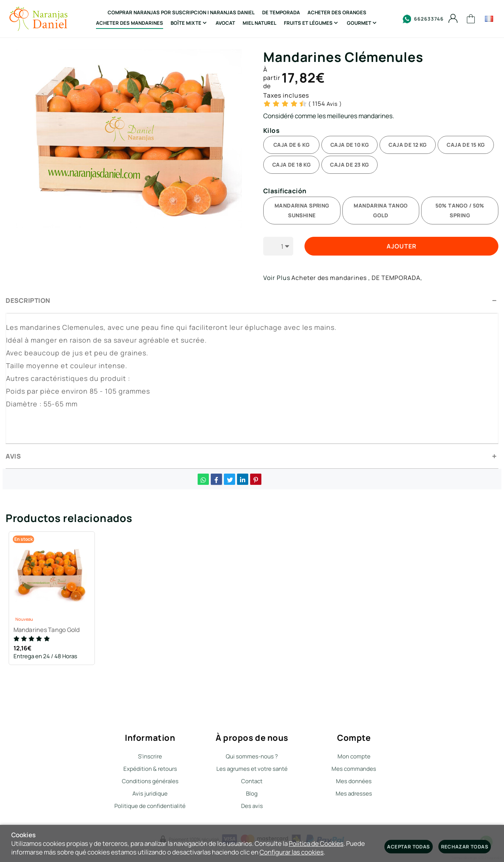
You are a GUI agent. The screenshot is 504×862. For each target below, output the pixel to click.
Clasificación (285, 191)
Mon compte (354, 756)
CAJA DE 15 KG (466, 145)
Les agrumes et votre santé (252, 769)
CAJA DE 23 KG (349, 165)
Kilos (271, 131)
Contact (252, 781)
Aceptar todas (408, 847)
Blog (252, 794)
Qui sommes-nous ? (252, 756)
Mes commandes (354, 769)
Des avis (252, 806)
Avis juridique (150, 794)
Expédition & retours (150, 769)
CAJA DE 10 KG (349, 145)
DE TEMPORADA (396, 278)
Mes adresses (354, 794)
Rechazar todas (465, 847)
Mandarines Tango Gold (48, 631)
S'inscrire (150, 756)
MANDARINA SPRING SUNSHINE (302, 210)
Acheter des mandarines (329, 278)
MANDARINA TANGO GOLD (381, 210)
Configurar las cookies (292, 852)
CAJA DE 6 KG (291, 145)
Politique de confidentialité (150, 806)
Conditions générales (150, 781)
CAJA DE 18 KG (291, 165)
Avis (325, 104)
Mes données (354, 781)
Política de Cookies (316, 843)
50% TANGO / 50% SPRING (460, 210)
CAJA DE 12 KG (407, 145)
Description (28, 300)
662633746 (423, 19)
